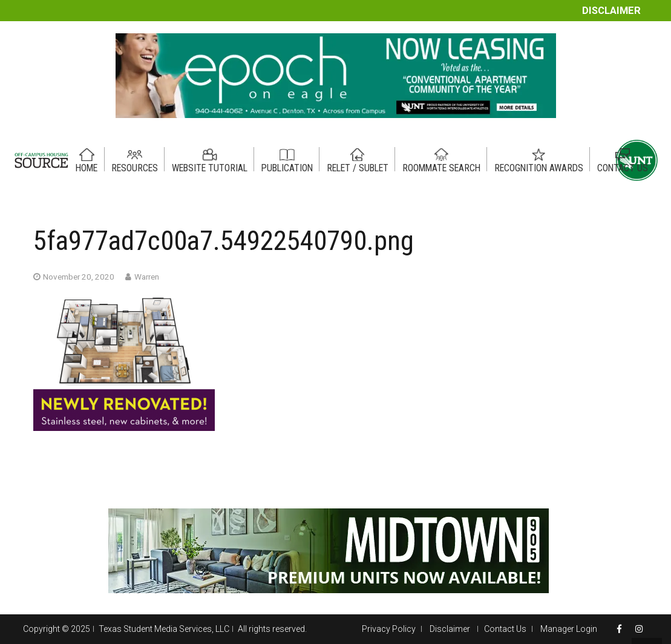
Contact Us (505, 629)
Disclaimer (611, 11)
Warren (147, 277)
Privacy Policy (389, 629)
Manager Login (569, 629)
